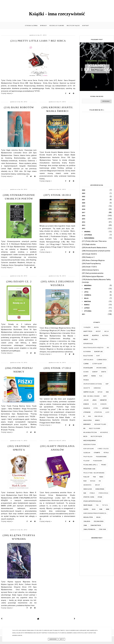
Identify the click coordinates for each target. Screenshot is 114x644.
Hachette (87, 388)
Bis (108, 348)
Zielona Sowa (98, 521)
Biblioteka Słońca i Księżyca (93, 348)
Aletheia (105, 335)
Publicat (86, 477)
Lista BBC (106, 408)
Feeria (93, 376)
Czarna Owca (102, 360)
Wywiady (44, 26)
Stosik (100, 497)
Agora (96, 327)
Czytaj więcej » (7, 93)
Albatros (95, 335)
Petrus (106, 453)
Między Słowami (95, 428)
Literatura (98, 412)
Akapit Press (88, 331)
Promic (104, 465)
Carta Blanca (88, 360)
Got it (62, 639)
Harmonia (97, 388)
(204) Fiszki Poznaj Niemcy (91, 264)
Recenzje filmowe (57, 26)
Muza (85, 436)
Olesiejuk (87, 453)
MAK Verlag (99, 416)
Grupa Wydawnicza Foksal (93, 384)
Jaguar (86, 400)
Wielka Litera (88, 517)
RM (100, 481)
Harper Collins (89, 392)
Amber (86, 339)
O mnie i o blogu (103, 449)
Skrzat (97, 485)
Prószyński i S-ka (89, 469)
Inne (107, 392)
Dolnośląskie (88, 368)
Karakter (103, 400)
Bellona (94, 339)
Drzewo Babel (101, 368)
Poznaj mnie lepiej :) (91, 465)
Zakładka (87, 521)
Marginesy (87, 424)
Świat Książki (88, 505)
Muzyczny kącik (73, 26)
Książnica (87, 408)
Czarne (86, 364)
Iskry (105, 396)
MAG (90, 416)
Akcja (106, 331)
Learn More (53, 639)
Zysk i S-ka (102, 529)
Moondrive (104, 432)
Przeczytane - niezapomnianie (94, 473)
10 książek (87, 327)
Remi (85, 481)
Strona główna (31, 26)
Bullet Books (88, 356)
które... (96, 408)
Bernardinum (88, 344)
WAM (107, 509)
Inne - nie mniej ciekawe (91, 396)
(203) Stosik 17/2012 (57, 368)
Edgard (86, 372)
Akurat (86, 335)
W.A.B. (94, 509)
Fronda (86, 380)
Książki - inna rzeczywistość (57, 14)
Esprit (86, 376)
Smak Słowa (88, 489)
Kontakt (86, 26)
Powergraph (98, 461)
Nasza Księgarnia (89, 441)
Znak (85, 525)
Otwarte (97, 453)
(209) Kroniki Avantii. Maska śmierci (94, 248)
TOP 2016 (105, 505)
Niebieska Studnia (90, 445)
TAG (97, 505)
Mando (97, 420)
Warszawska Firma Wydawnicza (95, 513)
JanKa (94, 400)
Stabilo (92, 493)
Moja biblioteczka (90, 432)
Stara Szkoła (103, 493)
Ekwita (104, 372)
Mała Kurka (87, 420)
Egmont (95, 372)
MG (84, 428)
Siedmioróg (87, 485)
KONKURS (103, 404)
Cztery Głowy (97, 364)
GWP (107, 384)
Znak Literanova (89, 529)
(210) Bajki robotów (19, 107)
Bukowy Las (98, 352)
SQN (85, 493)
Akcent (98, 331)
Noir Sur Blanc (89, 449)
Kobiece (86, 404)
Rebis (101, 477)
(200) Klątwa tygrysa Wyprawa (93, 276)
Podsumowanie (101, 457)
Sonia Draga (100, 489)
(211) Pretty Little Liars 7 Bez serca (38, 41)
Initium (100, 392)
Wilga (98, 517)
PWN (94, 477)
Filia (101, 376)
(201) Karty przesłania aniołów (93, 273)
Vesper (86, 509)
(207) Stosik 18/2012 (57, 195)
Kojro (95, 404)
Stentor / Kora (89, 497)
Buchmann (87, 352)
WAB (101, 509)
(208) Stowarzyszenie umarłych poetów (96, 251)
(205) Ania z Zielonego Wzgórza (93, 260)
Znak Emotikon (96, 525)
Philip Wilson (88, 457)
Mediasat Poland (100, 424)
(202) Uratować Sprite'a (90, 270)
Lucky (107, 412)
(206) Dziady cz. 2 (19, 281)
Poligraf (86, 461)
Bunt (98, 356)
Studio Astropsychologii (92, 501)
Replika (93, 481)
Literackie (87, 412)
